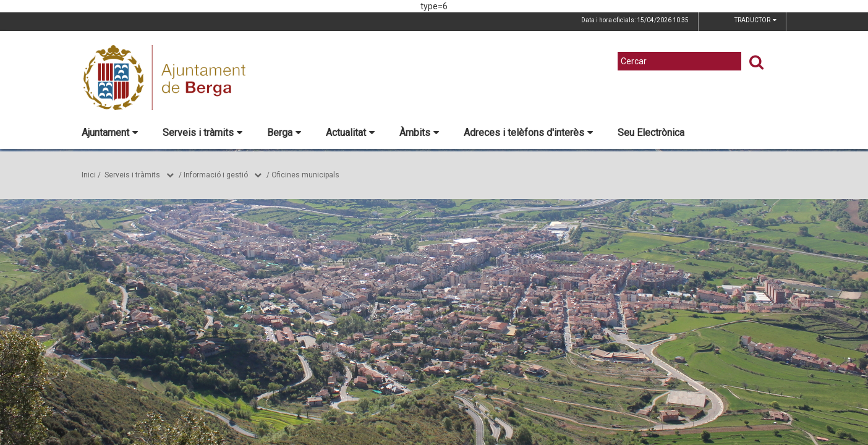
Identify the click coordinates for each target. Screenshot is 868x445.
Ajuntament (110, 133)
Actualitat (350, 133)
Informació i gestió (216, 175)
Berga (284, 133)
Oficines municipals (305, 175)
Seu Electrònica (651, 133)
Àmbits (419, 133)
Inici (89, 175)
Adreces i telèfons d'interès (528, 133)
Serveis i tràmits (202, 133)
